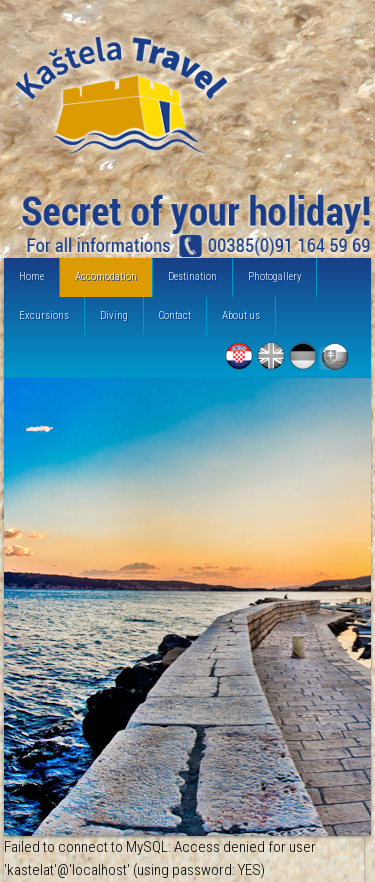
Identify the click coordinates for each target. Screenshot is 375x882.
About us (241, 315)
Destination (192, 276)
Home (31, 276)
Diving (114, 315)
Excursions (44, 315)
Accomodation (106, 276)
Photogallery (274, 276)
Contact (175, 315)
